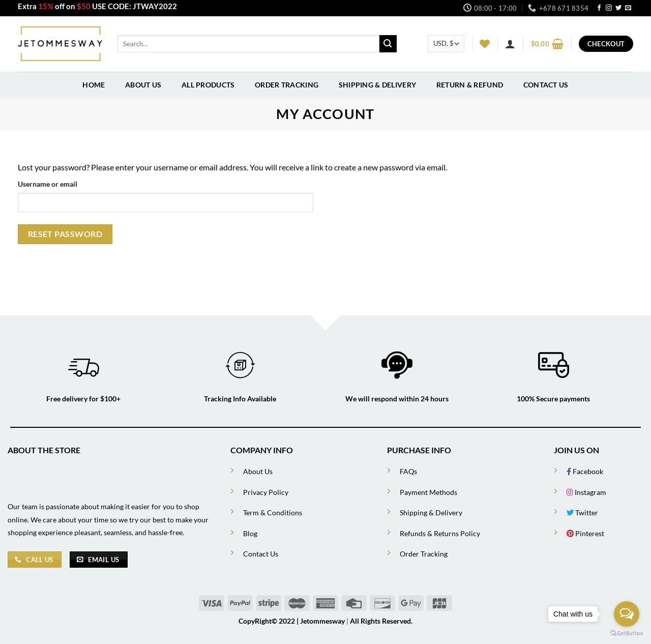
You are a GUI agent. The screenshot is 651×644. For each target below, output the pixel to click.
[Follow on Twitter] (618, 8)
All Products (208, 85)
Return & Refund (470, 85)
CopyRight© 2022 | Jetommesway (292, 621)
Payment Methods (428, 492)
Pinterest (585, 533)
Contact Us (546, 85)
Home (94, 85)
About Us (143, 85)
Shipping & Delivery (377, 85)
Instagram (586, 492)
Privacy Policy (266, 492)
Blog (250, 533)
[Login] (510, 44)
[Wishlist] (485, 44)
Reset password (65, 234)
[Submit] (388, 44)
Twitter (582, 513)
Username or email (48, 184)
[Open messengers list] (627, 614)
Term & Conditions (273, 513)
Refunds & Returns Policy (440, 533)
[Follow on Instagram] (609, 8)
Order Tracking (287, 85)
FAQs (408, 471)
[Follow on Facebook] (599, 8)
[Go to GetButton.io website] (627, 634)
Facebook (585, 471)
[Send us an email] (628, 8)
